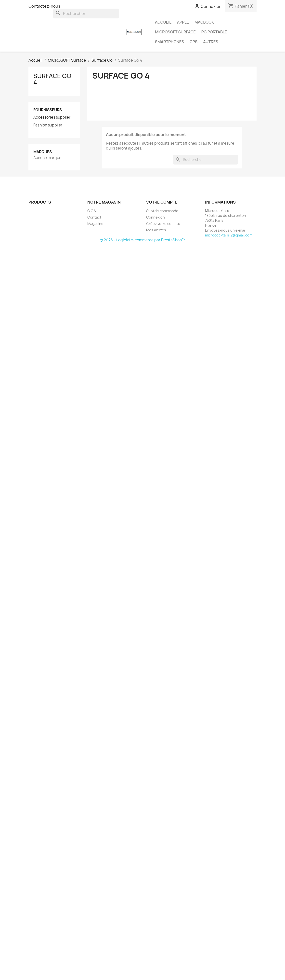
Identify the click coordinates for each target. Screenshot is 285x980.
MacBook (204, 22)
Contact (94, 217)
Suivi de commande (162, 211)
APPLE (183, 22)
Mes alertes (156, 230)
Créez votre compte (163, 224)
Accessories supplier (52, 117)
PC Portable (214, 32)
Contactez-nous (44, 6)
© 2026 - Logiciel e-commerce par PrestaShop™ (143, 240)
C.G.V (92, 211)
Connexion (155, 217)
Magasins (95, 224)
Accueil (163, 22)
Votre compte (162, 202)
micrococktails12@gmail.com (229, 235)
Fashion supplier (48, 125)
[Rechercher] (86, 14)
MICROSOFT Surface (175, 32)
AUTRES (211, 42)
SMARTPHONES (169, 42)
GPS (194, 42)
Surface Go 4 (52, 79)
